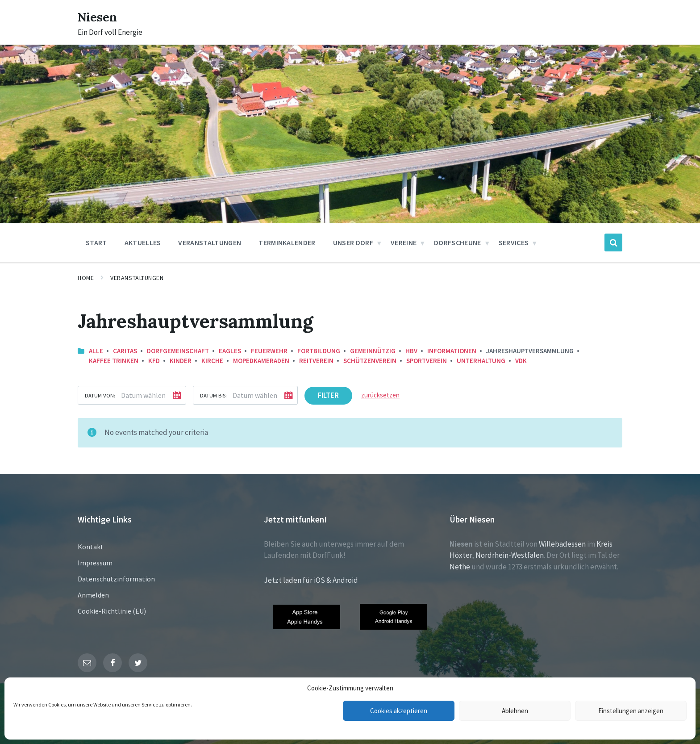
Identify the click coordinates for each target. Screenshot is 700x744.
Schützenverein (370, 361)
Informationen (452, 351)
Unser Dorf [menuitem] (353, 242)
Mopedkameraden (261, 361)
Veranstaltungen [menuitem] (210, 242)
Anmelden (93, 595)
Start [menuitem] (96, 242)
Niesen (100, 17)
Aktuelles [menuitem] (143, 242)
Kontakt (91, 547)
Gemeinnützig (373, 351)
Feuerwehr (269, 351)
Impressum (95, 563)
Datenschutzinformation (116, 579)
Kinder (181, 361)
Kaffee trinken (114, 361)
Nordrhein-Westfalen (510, 555)
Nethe (460, 567)
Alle (96, 351)
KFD (154, 361)
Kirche (212, 361)
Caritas (125, 351)
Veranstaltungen (137, 278)
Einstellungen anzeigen (631, 711)
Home (86, 278)
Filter (328, 395)
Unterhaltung (481, 361)
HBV (411, 351)
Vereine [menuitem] (404, 242)
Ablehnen (515, 711)
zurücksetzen (380, 395)
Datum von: (100, 395)
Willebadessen (562, 544)
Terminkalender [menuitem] (287, 242)
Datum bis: (213, 395)
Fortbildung (319, 351)
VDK (521, 361)
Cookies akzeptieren (399, 711)
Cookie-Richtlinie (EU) (112, 611)
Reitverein (316, 361)
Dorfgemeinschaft (178, 351)
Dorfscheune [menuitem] (458, 242)
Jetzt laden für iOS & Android (311, 580)
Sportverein (427, 361)
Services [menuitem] (514, 242)
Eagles (230, 351)
